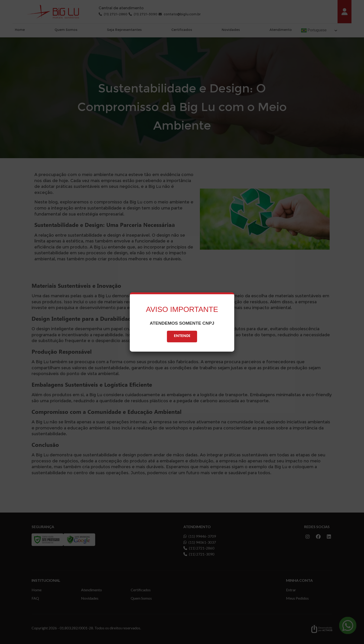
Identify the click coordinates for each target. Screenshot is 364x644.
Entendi (182, 336)
